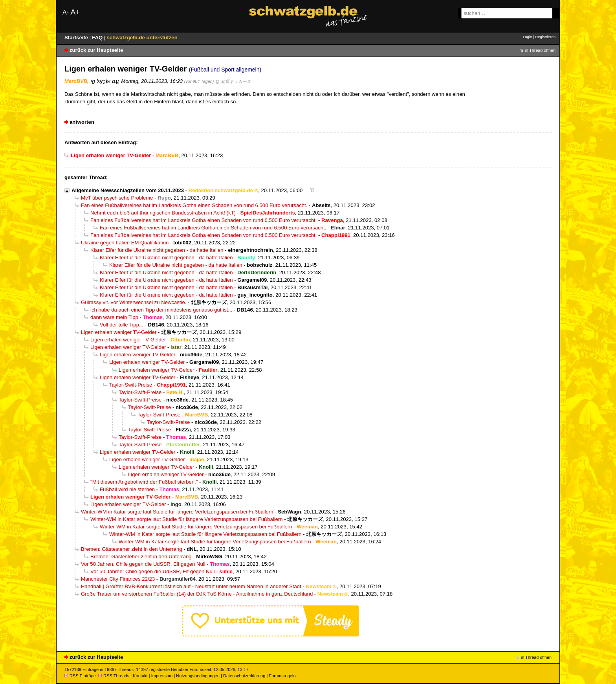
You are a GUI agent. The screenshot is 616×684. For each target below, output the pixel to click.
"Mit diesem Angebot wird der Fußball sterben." (144, 482)
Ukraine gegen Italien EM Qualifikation (125, 243)
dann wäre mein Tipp (114, 317)
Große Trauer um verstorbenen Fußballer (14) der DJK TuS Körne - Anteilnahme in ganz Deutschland (197, 594)
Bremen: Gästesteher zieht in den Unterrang (132, 549)
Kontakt (140, 676)
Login (527, 37)
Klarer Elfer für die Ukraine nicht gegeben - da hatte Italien (157, 250)
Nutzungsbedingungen (198, 676)
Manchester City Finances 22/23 (118, 579)
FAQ (98, 38)
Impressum (162, 676)
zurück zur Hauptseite (96, 50)
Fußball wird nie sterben (127, 489)
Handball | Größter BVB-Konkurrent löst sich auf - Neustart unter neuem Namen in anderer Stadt (191, 586)
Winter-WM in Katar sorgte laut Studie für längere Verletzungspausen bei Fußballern (177, 512)
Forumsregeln (282, 676)
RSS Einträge (80, 676)
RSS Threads (114, 676)
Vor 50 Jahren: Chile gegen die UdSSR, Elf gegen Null (143, 564)
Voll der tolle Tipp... (122, 325)
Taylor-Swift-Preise (131, 385)
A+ (75, 12)
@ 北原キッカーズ (233, 81)
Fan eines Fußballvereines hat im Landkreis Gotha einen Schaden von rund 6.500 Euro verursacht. (194, 205)
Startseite (77, 38)
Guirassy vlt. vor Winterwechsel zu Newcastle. (134, 302)
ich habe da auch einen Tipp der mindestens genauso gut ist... (161, 310)
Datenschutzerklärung (244, 676)
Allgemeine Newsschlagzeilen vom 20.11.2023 (128, 190)
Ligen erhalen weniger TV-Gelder (119, 332)
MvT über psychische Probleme (117, 198)
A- (66, 12)
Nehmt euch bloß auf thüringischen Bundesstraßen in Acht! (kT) (163, 213)
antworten (82, 122)
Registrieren (545, 37)
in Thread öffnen (540, 50)
